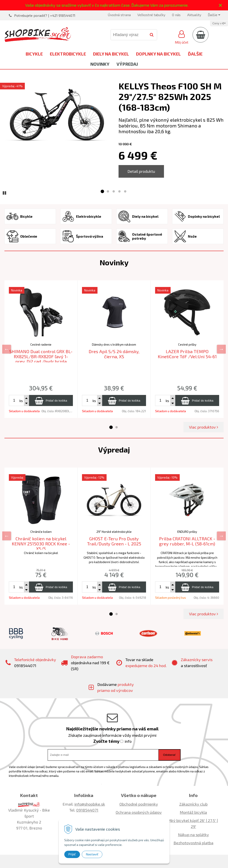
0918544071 (87, 810)
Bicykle (34, 54)
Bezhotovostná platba (193, 843)
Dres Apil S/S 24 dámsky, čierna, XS (114, 354)
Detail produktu (141, 171)
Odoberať (169, 755)
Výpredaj (127, 64)
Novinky (100, 64)
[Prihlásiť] (182, 37)
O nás (176, 15)
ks (21, 401)
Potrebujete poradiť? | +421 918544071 (45, 15)
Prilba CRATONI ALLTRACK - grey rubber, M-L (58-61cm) (187, 541)
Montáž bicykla (193, 812)
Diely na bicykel (111, 54)
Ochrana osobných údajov (139, 812)
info (128, 741)
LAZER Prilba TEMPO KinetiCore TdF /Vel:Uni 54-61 (187, 354)
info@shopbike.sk (90, 804)
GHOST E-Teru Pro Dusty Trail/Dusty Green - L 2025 (114, 541)
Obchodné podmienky (139, 804)
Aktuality (194, 15)
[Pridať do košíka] (51, 400)
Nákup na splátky (193, 835)
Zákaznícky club (193, 804)
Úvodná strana (119, 15)
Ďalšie (214, 15)
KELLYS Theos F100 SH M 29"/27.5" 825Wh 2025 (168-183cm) (170, 96)
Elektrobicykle (68, 54)
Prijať (72, 854)
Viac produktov (204, 427)
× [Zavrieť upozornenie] (220, 5)
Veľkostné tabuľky (151, 15)
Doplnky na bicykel (158, 54)
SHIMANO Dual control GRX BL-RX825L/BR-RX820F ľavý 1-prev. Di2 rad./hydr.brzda (41, 356)
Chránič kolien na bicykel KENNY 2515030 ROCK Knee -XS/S (41, 544)
